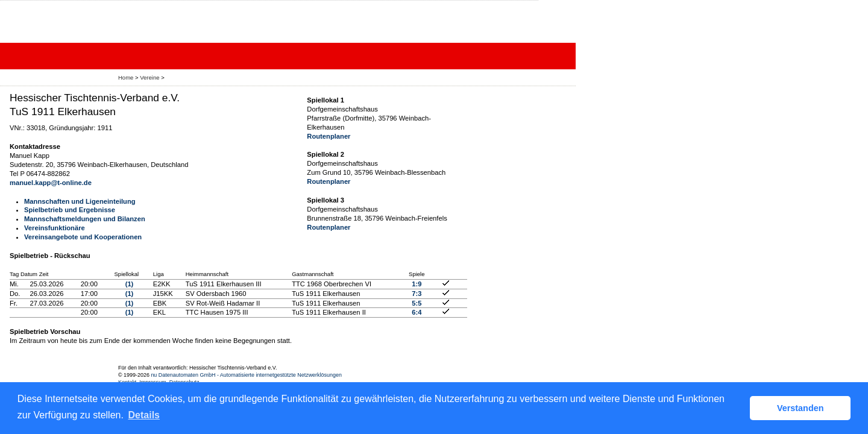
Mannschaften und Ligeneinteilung (80, 201)
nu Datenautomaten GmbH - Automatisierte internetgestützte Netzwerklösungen (246, 375)
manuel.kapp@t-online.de (51, 183)
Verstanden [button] (800, 408)
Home (126, 77)
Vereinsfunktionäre (55, 228)
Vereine (149, 77)
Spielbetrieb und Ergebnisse (70, 210)
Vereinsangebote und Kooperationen (83, 237)
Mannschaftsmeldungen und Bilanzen (85, 219)
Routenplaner (329, 136)
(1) (130, 284)
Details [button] (144, 415)
